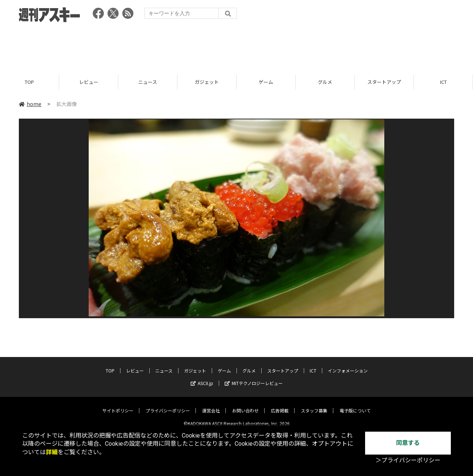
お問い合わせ (245, 405)
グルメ (325, 82)
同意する (408, 443)
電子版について (355, 405)
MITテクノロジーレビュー (254, 378)
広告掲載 (280, 405)
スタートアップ (384, 82)
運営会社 (211, 405)
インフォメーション (348, 365)
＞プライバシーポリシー (408, 460)
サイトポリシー (118, 405)
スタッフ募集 (314, 405)
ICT (443, 82)
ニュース (148, 82)
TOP (29, 82)
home (30, 104)
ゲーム (266, 82)
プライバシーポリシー (168, 405)
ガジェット (207, 82)
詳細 (52, 452)
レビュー (89, 82)
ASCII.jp (202, 378)
